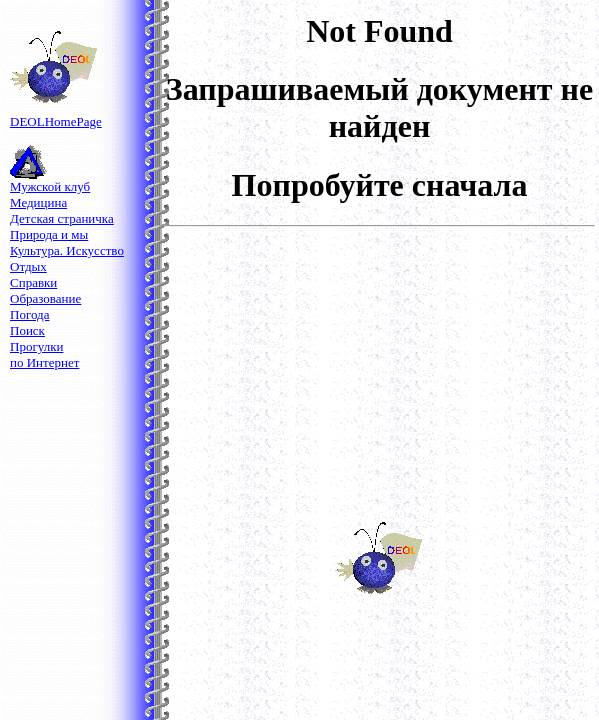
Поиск (27, 330)
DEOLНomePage (56, 115)
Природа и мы (49, 234)
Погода (29, 314)
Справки (33, 282)
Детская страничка (62, 218)
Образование (45, 298)
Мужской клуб (50, 186)
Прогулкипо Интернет (44, 354)
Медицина (38, 202)
